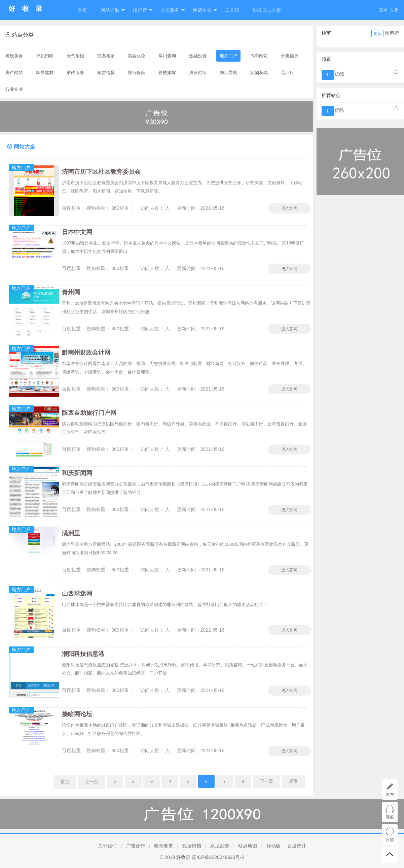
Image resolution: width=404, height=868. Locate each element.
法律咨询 (198, 73)
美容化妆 (137, 56)
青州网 (71, 292)
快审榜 (392, 33)
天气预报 (75, 56)
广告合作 (136, 846)
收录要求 (163, 846)
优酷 (339, 74)
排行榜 (143, 10)
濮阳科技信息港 (83, 654)
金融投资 (198, 56)
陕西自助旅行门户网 (89, 413)
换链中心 (205, 10)
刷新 (377, 34)
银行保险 (137, 73)
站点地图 (248, 846)
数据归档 (192, 846)
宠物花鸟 (259, 73)
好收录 (183, 857)
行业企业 (14, 89)
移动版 (273, 846)
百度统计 (297, 846)
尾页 (293, 781)
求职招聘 (45, 56)
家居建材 (45, 73)
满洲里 (71, 533)
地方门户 (228, 56)
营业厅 (287, 73)
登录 (383, 10)
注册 (395, 10)
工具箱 (232, 10)
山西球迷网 (77, 594)
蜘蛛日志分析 (267, 10)
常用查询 (167, 56)
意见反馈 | (221, 846)
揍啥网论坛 (77, 714)
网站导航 (113, 10)
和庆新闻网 (77, 473)
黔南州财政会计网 (86, 353)
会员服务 (173, 10)
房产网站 (14, 73)
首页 (82, 10)
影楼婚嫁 (167, 73)
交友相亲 (106, 56)
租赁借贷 (106, 73)
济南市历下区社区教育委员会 (101, 172)
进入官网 (289, 208)
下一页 (267, 781)
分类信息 (290, 56)
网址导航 (228, 73)
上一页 (92, 782)
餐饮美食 (14, 56)
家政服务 (75, 73)
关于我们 (107, 846)
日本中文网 (77, 232)
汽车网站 (259, 56)
